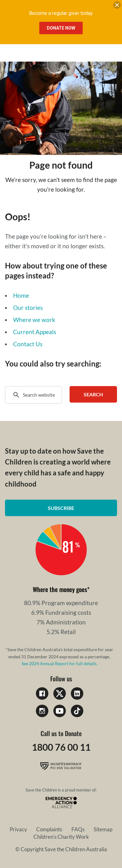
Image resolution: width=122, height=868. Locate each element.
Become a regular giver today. (61, 13)
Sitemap (103, 829)
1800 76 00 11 (61, 747)
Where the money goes (60, 589)
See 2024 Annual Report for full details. (59, 663)
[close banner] (117, 6)
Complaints (49, 829)
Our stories (28, 308)
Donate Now (61, 28)
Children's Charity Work (61, 837)
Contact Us (28, 344)
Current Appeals (35, 332)
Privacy (18, 829)
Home (21, 295)
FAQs (78, 829)
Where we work (34, 320)
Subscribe (61, 508)
